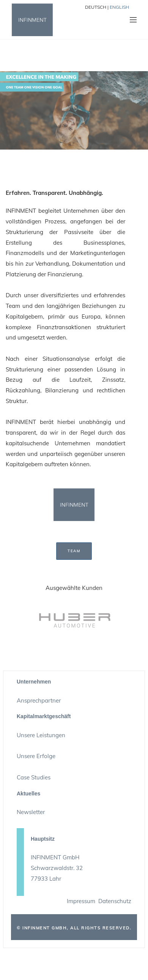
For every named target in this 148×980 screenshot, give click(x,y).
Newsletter (31, 812)
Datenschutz (115, 901)
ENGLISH (119, 7)
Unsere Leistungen (41, 735)
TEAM (74, 551)
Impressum (81, 901)
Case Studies (34, 777)
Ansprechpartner (39, 700)
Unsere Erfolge (36, 756)
